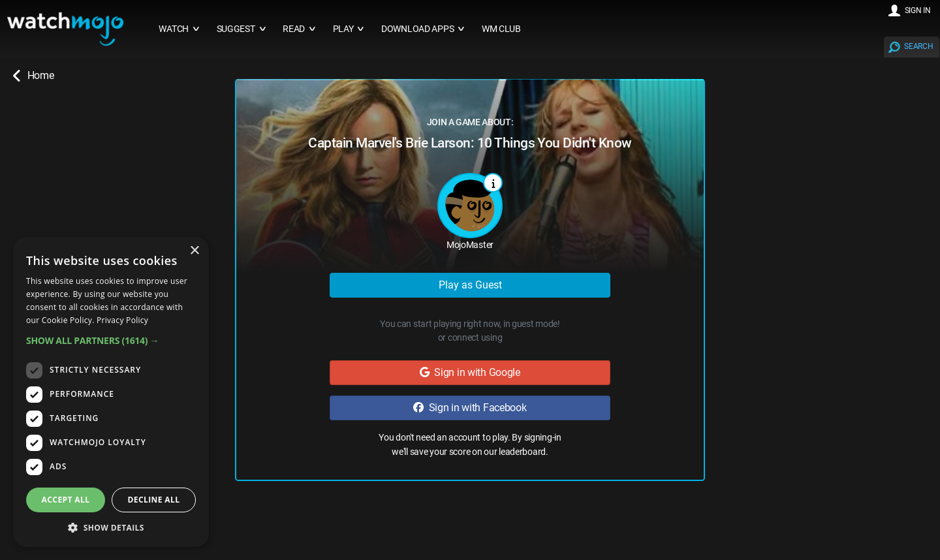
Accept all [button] (66, 500)
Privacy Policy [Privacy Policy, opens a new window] (122, 320)
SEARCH (918, 46)
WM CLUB (501, 29)
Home (33, 76)
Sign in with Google (470, 372)
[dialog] (111, 392)
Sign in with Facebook (470, 408)
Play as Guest (470, 285)
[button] (111, 340)
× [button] (194, 251)
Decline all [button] (154, 500)
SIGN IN (918, 10)
